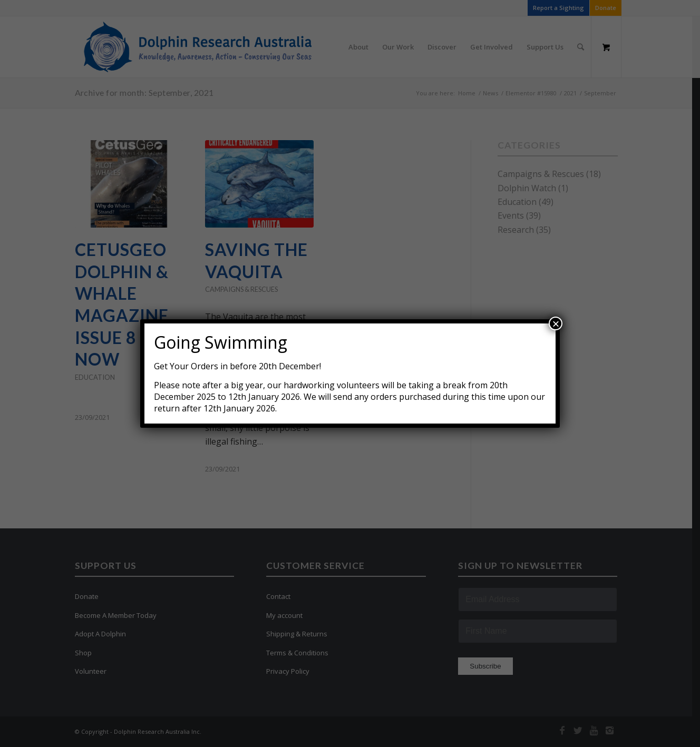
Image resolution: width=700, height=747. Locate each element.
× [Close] (556, 323)
